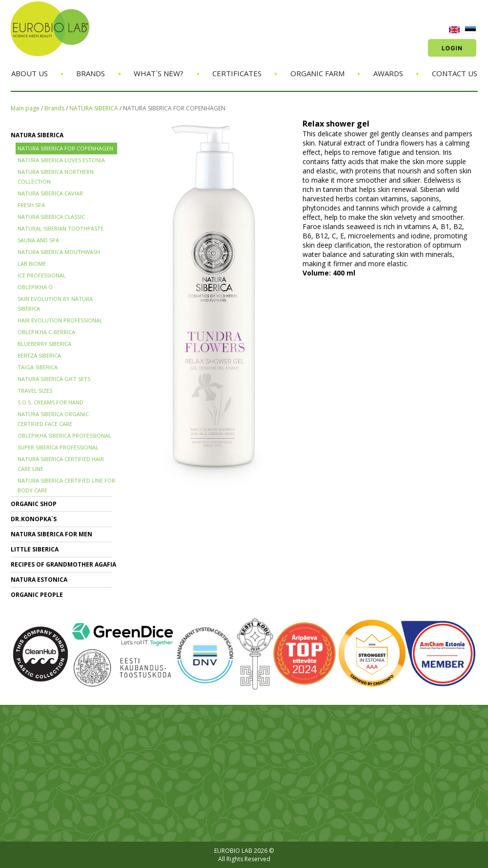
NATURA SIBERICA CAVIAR (50, 193)
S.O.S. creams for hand (51, 402)
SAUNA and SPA (38, 240)
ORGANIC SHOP (34, 504)
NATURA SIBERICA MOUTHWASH (59, 252)
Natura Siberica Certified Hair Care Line (61, 464)
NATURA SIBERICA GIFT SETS (54, 379)
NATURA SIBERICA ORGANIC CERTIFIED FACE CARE (53, 419)
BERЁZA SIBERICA (39, 355)
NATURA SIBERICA (94, 108)
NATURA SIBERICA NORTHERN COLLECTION (56, 177)
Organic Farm (317, 73)
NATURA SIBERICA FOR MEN (51, 534)
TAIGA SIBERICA (38, 367)
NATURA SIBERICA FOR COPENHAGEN (174, 108)
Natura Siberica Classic (51, 217)
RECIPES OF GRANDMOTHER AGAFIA (63, 564)
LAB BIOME (32, 264)
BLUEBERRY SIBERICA (44, 344)
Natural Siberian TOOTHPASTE (61, 228)
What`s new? (159, 73)
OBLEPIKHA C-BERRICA (46, 332)
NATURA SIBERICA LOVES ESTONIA (61, 160)
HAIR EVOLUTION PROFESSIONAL (60, 320)
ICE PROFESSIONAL (42, 275)
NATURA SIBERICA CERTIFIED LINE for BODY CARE (66, 485)
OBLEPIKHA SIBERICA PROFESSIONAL (64, 435)
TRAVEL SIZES (35, 391)
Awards (388, 73)
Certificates (237, 73)
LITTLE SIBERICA (35, 549)
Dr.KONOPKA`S (34, 519)
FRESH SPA (31, 205)
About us (30, 73)
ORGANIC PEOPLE (37, 595)
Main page (25, 108)
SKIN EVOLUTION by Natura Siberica (55, 304)
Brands (91, 73)
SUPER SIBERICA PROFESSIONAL (58, 447)
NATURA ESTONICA (39, 580)
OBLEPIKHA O (35, 287)
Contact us (455, 73)
